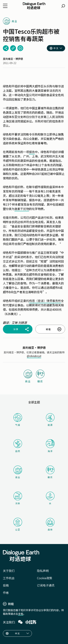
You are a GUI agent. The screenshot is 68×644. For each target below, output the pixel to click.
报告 (32, 152)
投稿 (6, 585)
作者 (6, 593)
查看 (21, 614)
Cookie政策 (45, 578)
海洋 (50, 446)
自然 (18, 446)
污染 (18, 498)
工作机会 (9, 578)
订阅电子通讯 (46, 585)
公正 (18, 524)
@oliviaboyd (34, 356)
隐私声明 (43, 571)
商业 (18, 472)
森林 (50, 525)
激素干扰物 (22, 209)
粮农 (50, 472)
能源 (50, 420)
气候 (18, 420)
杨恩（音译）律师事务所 (45, 301)
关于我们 (9, 571)
